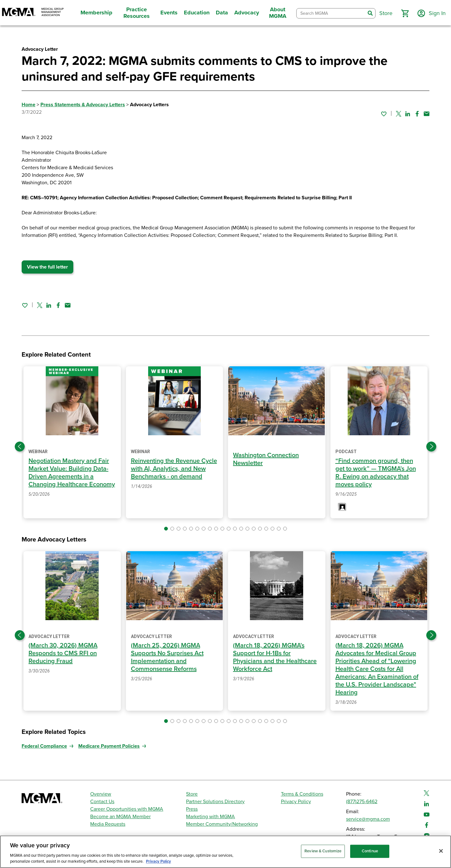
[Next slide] (431, 447)
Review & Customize (323, 851)
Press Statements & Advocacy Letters (83, 105)
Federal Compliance (44, 746)
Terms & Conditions (302, 794)
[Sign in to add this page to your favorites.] (384, 114)
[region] (225, 852)
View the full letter (47, 267)
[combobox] (331, 13)
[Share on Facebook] (417, 114)
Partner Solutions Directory (215, 802)
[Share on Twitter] (399, 114)
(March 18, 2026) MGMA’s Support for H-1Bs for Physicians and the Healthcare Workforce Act (275, 657)
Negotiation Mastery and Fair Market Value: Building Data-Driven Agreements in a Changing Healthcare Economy (72, 473)
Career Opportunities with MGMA (127, 809)
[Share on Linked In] (408, 114)
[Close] (441, 851)
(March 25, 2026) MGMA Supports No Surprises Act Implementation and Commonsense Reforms (167, 657)
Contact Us (102, 802)
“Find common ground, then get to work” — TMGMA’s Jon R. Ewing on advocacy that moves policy (376, 473)
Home (29, 105)
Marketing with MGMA (210, 817)
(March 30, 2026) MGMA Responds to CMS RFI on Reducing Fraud (63, 653)
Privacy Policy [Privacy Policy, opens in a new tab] (158, 861)
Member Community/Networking (222, 824)
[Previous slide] (20, 447)
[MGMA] (33, 13)
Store (192, 794)
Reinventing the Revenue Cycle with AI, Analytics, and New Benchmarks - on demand (174, 469)
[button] (405, 13)
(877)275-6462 (362, 802)
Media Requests (108, 824)
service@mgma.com (368, 819)
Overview (101, 794)
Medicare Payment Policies (109, 746)
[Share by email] (427, 114)
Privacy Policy (296, 802)
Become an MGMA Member (120, 817)
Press (192, 809)
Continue (370, 851)
